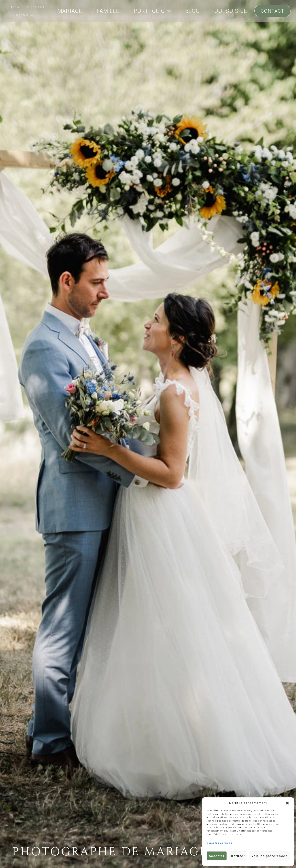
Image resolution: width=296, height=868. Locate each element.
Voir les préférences (269, 856)
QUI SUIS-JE (231, 11)
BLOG (193, 11)
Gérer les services (219, 843)
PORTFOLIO (152, 11)
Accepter (217, 856)
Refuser (238, 856)
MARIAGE (70, 11)
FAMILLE (108, 11)
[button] (287, 803)
